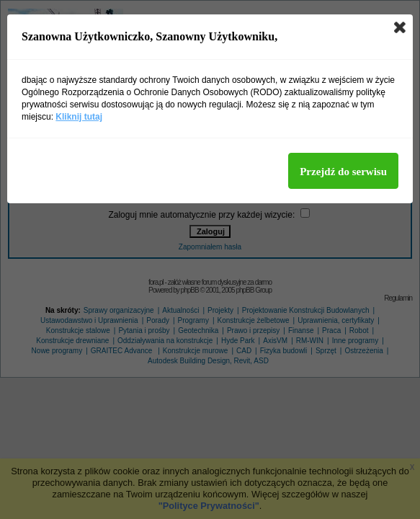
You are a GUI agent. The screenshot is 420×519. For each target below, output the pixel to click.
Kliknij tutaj (79, 117)
